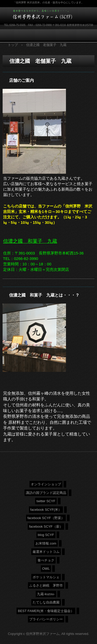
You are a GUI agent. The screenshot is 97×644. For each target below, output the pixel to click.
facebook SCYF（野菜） (46, 518)
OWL (46, 569)
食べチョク (46, 560)
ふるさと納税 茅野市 (46, 585)
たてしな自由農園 (46, 602)
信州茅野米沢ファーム (45, 15)
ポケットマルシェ (46, 577)
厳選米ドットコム (46, 552)
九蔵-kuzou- (46, 594)
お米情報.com (46, 543)
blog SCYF (46, 535)
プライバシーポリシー (46, 619)
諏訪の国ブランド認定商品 (46, 493)
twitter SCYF (46, 501)
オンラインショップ (46, 484)
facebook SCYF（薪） (46, 526)
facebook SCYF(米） (46, 510)
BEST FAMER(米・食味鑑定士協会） (46, 611)
